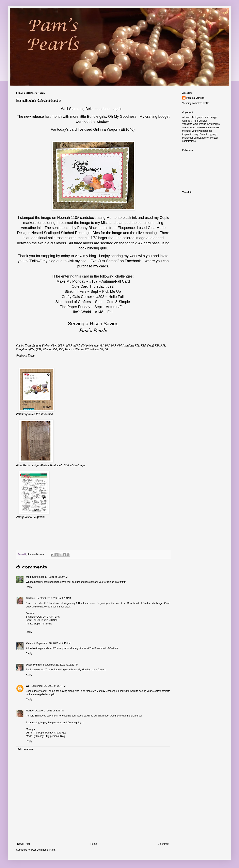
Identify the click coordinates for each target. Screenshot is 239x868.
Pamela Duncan (195, 98)
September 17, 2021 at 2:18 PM (54, 598)
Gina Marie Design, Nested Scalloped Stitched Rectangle (51, 465)
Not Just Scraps (105, 261)
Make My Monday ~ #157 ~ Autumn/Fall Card (93, 281)
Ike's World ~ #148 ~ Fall (93, 312)
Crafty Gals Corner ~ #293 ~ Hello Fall (93, 297)
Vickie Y (31, 643)
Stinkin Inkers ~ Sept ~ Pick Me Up (93, 291)
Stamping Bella (81, 109)
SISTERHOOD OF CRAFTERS (43, 617)
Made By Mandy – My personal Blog (45, 736)
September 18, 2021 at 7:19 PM (53, 643)
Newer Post (23, 844)
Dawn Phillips (34, 665)
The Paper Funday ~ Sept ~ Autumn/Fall (93, 307)
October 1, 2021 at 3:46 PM (50, 711)
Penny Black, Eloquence (31, 517)
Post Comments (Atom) (44, 850)
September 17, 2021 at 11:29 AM (50, 577)
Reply (29, 587)
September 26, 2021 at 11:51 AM (61, 665)
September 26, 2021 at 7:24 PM (48, 686)
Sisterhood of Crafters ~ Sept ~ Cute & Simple (93, 302)
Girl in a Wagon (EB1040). (114, 129)
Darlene (31, 598)
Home (94, 844)
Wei (28, 686)
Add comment (26, 749)
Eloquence (126, 228)
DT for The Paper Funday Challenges (46, 733)
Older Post (163, 844)
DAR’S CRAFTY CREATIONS (42, 620)
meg (28, 577)
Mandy (30, 711)
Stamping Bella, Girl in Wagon (35, 414)
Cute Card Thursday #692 (93, 286)
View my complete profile (196, 103)
